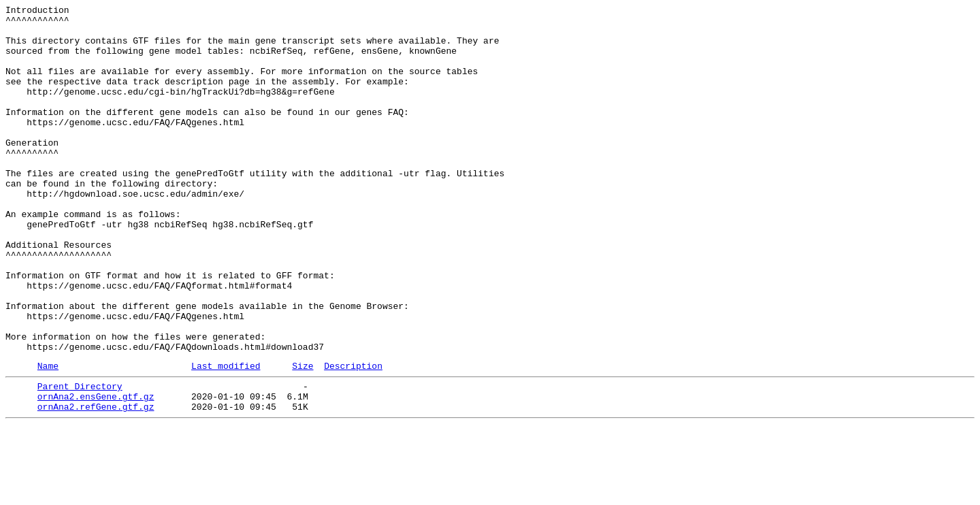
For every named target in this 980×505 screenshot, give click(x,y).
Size (303, 437)
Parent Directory (80, 459)
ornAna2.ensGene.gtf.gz (96, 472)
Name (48, 437)
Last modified (226, 437)
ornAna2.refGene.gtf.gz (96, 484)
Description (353, 437)
